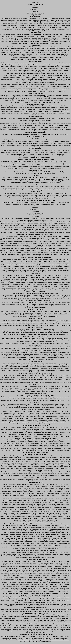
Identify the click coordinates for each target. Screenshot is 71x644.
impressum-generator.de (37, 59)
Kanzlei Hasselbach (55, 59)
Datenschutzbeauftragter (25, 640)
